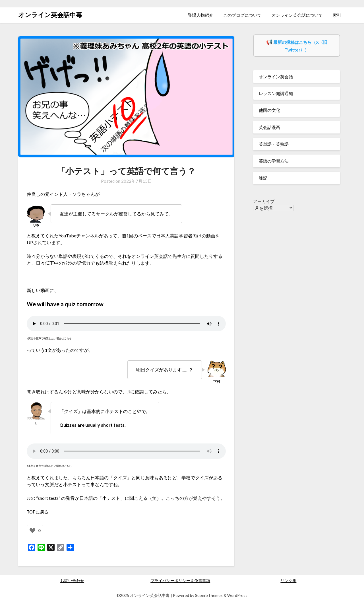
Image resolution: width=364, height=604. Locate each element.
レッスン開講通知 (276, 93)
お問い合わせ (72, 581)
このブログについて (242, 15)
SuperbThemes (209, 595)
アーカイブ (264, 201)
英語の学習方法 (274, 161)
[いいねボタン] (32, 531)
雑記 (263, 178)
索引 (337, 15)
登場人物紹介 (200, 15)
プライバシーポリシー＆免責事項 (180, 581)
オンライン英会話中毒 (50, 15)
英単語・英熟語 (274, 144)
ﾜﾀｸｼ (68, 263)
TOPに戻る (38, 512)
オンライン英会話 (276, 77)
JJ (129, 392)
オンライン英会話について (297, 15)
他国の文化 (269, 110)
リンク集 (288, 581)
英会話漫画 (269, 127)
